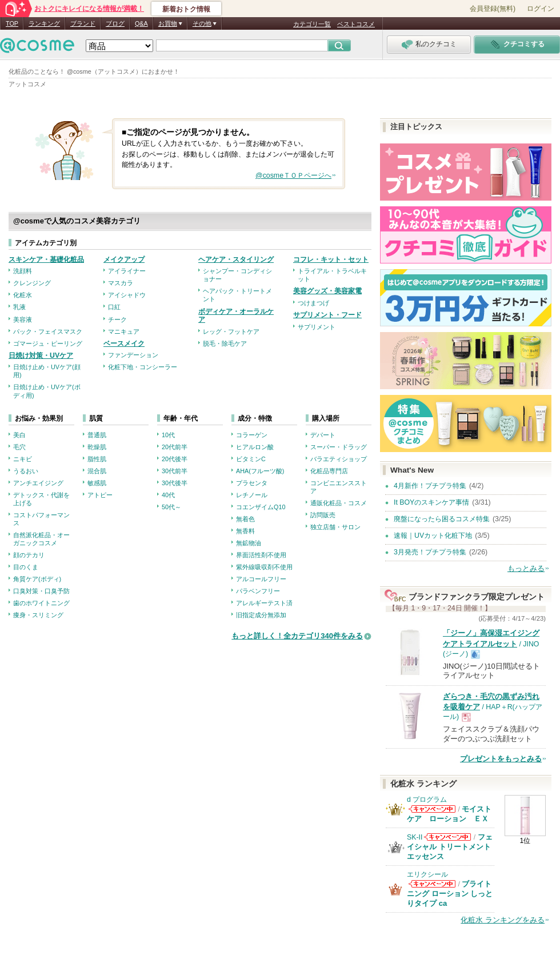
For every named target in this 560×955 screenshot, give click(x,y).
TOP (12, 23)
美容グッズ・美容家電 (327, 291)
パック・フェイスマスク (48, 331)
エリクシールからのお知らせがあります (432, 884)
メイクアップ (124, 259)
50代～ (171, 507)
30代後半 (175, 483)
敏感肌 (97, 483)
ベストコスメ (356, 24)
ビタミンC (251, 459)
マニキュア (124, 331)
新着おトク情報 (186, 9)
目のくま (26, 567)
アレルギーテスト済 (264, 603)
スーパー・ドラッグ (339, 447)
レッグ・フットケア (231, 331)
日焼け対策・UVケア (41, 355)
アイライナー (127, 271)
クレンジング (32, 283)
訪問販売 (323, 515)
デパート (323, 435)
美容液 (23, 319)
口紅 (114, 307)
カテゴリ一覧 (312, 24)
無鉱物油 (249, 543)
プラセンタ (252, 483)
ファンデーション (133, 355)
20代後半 (175, 459)
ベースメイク (124, 343)
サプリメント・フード (327, 315)
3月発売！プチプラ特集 (430, 552)
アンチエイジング (38, 483)
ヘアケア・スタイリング (236, 259)
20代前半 (175, 447)
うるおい (26, 471)
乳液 (19, 307)
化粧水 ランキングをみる (503, 920)
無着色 (245, 519)
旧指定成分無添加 (261, 615)
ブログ (115, 23)
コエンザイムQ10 (261, 507)
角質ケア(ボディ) (37, 579)
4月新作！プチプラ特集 (430, 486)
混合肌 (97, 471)
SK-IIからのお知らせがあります (447, 837)
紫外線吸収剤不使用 (264, 567)
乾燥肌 (97, 447)
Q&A (141, 23)
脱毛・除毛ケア (225, 343)
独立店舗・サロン (335, 527)
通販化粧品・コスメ (339, 503)
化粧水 (23, 295)
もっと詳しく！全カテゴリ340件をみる (297, 636)
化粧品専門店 (329, 471)
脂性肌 (97, 459)
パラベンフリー (258, 591)
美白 (19, 435)
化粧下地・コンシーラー (143, 367)
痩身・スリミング (38, 615)
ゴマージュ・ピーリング (48, 343)
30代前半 (175, 471)
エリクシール (427, 874)
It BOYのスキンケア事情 (431, 502)
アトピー (100, 495)
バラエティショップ (339, 459)
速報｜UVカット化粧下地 (433, 536)
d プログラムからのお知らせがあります (432, 809)
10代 (168, 435)
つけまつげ (313, 303)
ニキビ (23, 459)
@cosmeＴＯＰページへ (293, 175)
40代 (168, 495)
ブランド (83, 23)
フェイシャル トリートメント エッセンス (450, 847)
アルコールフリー (261, 579)
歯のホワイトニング (41, 603)
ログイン (541, 9)
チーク (117, 319)
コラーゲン (252, 435)
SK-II (415, 837)
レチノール (252, 495)
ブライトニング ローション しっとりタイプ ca (450, 894)
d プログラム (427, 800)
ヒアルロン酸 (255, 447)
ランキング (44, 23)
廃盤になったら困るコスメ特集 (442, 519)
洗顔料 (23, 271)
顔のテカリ (29, 555)
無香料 (245, 531)
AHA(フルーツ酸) (260, 471)
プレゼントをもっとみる (501, 759)
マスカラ (121, 283)
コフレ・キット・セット (331, 259)
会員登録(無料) (493, 9)
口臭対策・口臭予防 (41, 591)
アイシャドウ (127, 295)
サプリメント (317, 327)
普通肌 (97, 435)
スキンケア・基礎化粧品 (46, 259)
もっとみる (526, 568)
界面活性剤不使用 (261, 555)
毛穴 (19, 447)
